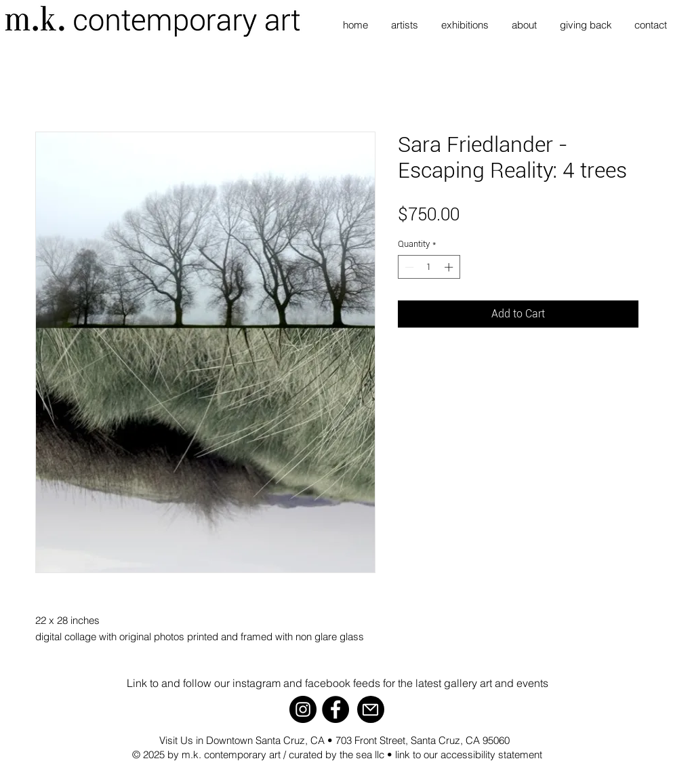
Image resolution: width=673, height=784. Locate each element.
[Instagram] (303, 709)
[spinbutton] (429, 267)
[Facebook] (335, 709)
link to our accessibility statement (469, 754)
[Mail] (371, 709)
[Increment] (450, 267)
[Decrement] (408, 267)
